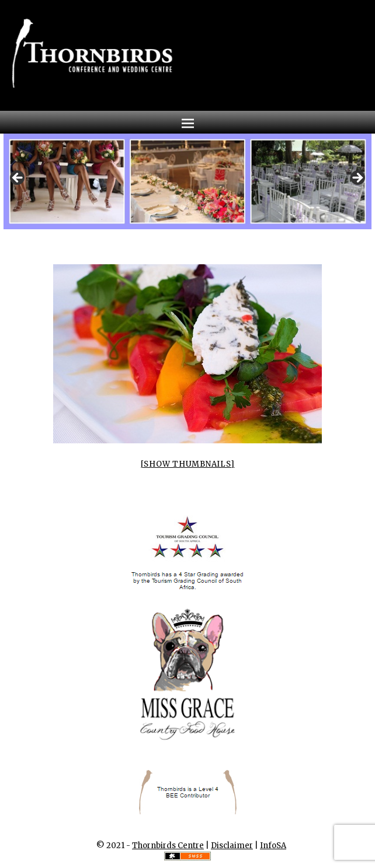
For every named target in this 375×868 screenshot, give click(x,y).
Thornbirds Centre (168, 846)
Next (357, 178)
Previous (18, 178)
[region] (187, 182)
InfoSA (273, 846)
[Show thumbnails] (188, 464)
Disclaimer (232, 846)
